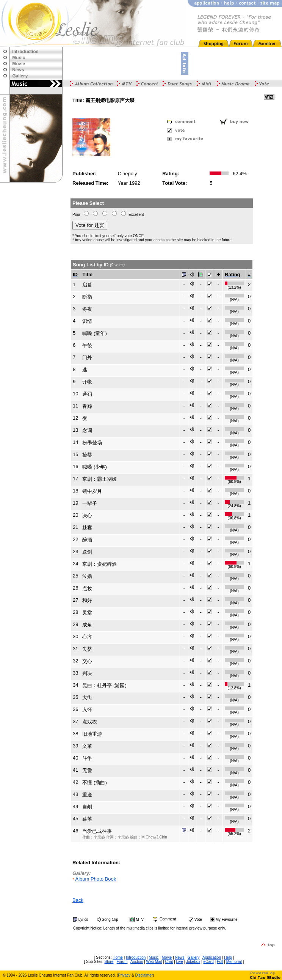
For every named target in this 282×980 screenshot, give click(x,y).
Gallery (194, 957)
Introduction (136, 957)
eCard (208, 962)
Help (228, 957)
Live (180, 962)
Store (109, 962)
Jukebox (193, 962)
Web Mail (154, 962)
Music (154, 957)
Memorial (234, 962)
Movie (167, 957)
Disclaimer (144, 975)
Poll (220, 962)
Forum (122, 962)
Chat (169, 962)
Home (118, 957)
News (180, 957)
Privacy (124, 975)
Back (78, 900)
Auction (137, 962)
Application (212, 957)
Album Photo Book (96, 879)
